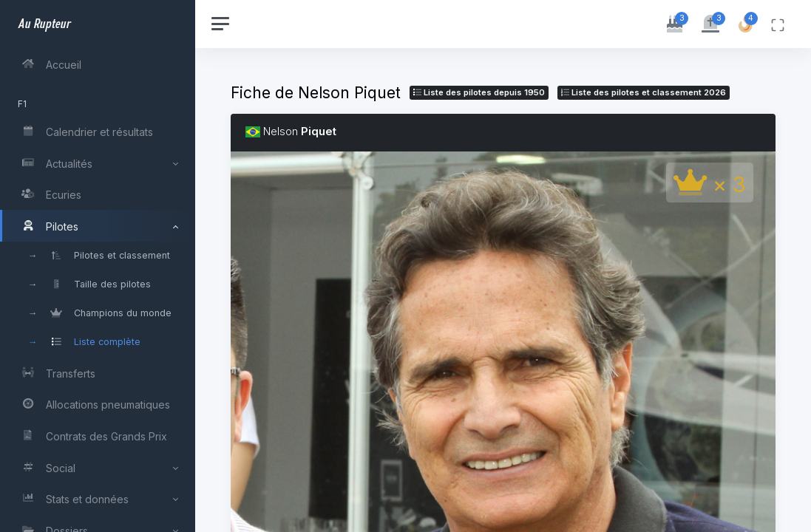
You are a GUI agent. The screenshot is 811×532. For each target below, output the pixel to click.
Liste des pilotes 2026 (644, 92)
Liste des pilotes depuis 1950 (479, 92)
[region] (98, 266)
